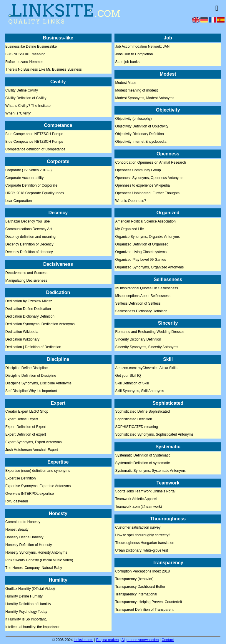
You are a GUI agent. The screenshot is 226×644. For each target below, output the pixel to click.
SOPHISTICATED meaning (136, 427)
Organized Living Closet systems (141, 252)
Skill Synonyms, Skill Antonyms (139, 391)
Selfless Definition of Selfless (138, 303)
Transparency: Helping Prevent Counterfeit (148, 602)
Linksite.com (83, 640)
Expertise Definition (20, 478)
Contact (168, 640)
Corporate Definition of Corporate (31, 185)
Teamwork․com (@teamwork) (138, 507)
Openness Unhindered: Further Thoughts (147, 193)
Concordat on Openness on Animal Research (151, 162)
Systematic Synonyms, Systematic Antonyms (150, 471)
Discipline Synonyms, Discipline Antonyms (38, 383)
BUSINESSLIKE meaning (25, 54)
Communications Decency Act (29, 229)
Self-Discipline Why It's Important (31, 391)
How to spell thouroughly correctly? (143, 535)
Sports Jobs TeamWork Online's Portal (145, 492)
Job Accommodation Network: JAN (142, 47)
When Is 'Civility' (18, 113)
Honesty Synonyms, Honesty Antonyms (36, 553)
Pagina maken (108, 640)
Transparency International (136, 594)
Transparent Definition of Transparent (144, 610)
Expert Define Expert (22, 419)
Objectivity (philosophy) (133, 119)
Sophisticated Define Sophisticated (142, 412)
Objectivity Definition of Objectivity (142, 127)
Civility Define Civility (22, 90)
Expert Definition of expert (26, 435)
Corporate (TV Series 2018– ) (28, 170)
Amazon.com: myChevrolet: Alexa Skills (146, 368)
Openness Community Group (138, 170)
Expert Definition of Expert (26, 427)
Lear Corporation (19, 201)
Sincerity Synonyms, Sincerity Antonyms (147, 347)
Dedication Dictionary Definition (30, 317)
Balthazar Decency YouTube (28, 222)
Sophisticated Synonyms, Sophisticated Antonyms (154, 435)
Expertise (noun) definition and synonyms (38, 471)
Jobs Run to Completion (134, 54)
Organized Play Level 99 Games (141, 260)
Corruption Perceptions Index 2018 (142, 571)
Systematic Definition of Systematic (143, 455)
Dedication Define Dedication (28, 309)
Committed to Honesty (23, 522)
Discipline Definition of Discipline (31, 376)
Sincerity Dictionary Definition (138, 340)
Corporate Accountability (24, 178)
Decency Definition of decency (29, 252)
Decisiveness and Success (26, 273)
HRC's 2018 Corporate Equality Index (35, 193)
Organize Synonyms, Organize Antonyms (147, 237)
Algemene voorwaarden (140, 640)
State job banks (127, 62)
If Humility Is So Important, (26, 619)
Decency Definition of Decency (29, 245)
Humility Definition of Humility (28, 604)
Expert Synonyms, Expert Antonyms (33, 442)
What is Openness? (131, 201)
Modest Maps (126, 83)
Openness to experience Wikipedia (142, 185)
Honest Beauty (17, 530)
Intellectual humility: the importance (33, 627)
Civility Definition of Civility (26, 98)
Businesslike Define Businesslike (31, 47)
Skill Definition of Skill (132, 383)
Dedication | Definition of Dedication (33, 347)
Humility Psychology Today (26, 612)
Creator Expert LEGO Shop (27, 412)
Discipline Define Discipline (26, 368)
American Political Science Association (145, 222)
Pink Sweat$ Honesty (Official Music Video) (39, 560)
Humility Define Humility (24, 596)
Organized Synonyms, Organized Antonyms (149, 268)
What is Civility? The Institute (28, 106)
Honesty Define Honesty (24, 537)
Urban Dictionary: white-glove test (141, 550)
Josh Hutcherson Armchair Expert (32, 450)
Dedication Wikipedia (22, 332)
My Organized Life (129, 229)
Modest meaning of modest (136, 90)
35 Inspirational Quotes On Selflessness (146, 288)
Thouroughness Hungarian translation (145, 543)
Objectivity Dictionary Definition (139, 134)
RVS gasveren (17, 501)
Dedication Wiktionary (22, 340)
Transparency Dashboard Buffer (140, 587)
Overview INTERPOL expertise (30, 494)
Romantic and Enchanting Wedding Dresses (150, 332)
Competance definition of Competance (35, 150)
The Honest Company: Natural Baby (34, 568)
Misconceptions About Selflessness (143, 296)
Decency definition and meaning (30, 237)
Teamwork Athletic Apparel (136, 499)
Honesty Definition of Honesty (29, 545)
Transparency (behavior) (134, 579)
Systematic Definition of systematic (142, 463)
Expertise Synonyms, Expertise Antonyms (38, 486)
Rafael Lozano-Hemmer (24, 62)
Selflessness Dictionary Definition (141, 311)
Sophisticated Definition (133, 419)
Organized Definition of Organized (142, 245)
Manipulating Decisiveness (26, 280)
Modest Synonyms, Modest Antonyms (145, 98)
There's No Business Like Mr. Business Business (44, 70)
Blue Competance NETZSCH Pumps (34, 142)
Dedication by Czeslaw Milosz (29, 301)
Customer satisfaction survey (138, 527)
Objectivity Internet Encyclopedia (141, 142)
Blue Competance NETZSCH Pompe (34, 134)
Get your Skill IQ (128, 376)
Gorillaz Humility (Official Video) (30, 589)
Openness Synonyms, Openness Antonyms (149, 178)
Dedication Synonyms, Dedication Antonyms (40, 324)
